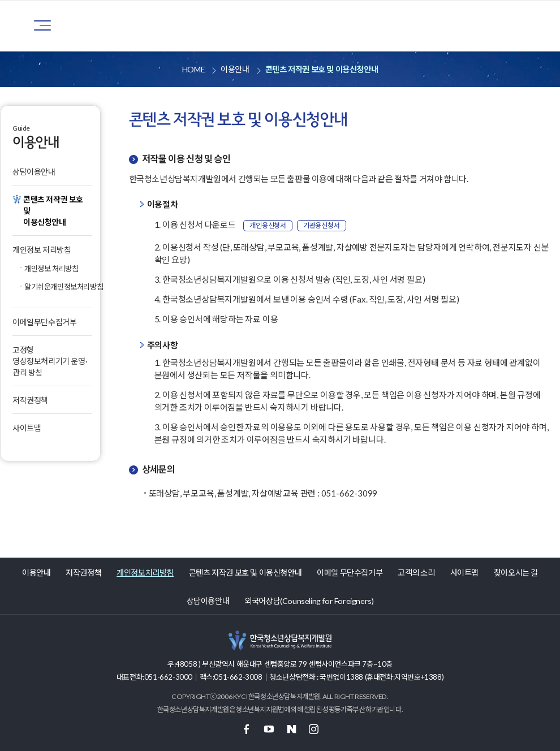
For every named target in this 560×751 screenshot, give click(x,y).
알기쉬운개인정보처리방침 (58, 287)
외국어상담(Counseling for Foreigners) (309, 601)
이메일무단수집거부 (44, 322)
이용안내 (36, 573)
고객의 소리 (416, 573)
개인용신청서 (268, 225)
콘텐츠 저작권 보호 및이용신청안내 (53, 211)
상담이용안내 (34, 172)
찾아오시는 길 (516, 573)
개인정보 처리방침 (42, 250)
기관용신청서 (322, 225)
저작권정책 (30, 400)
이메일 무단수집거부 (350, 573)
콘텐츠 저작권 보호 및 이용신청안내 (245, 573)
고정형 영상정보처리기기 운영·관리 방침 (50, 361)
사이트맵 (27, 428)
